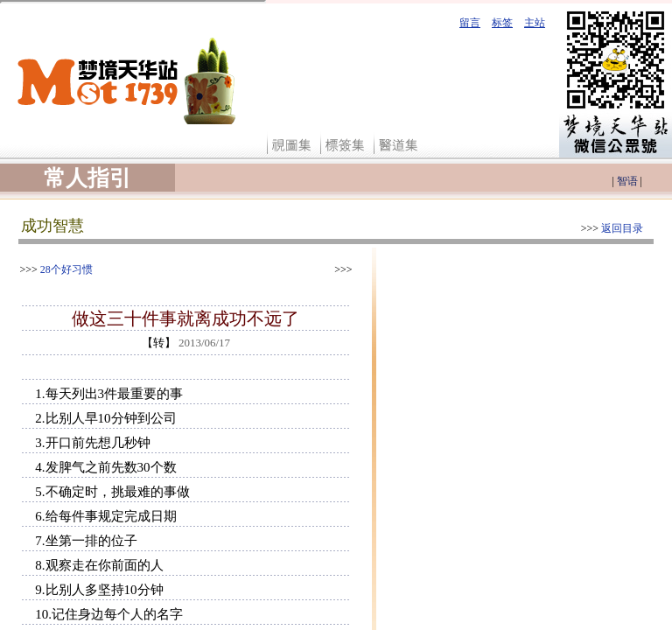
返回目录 (622, 228)
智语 (627, 181)
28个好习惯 (66, 269)
